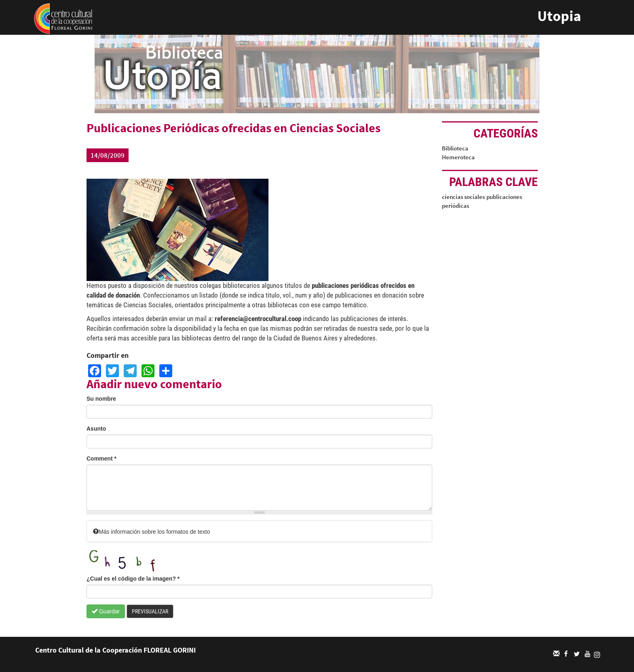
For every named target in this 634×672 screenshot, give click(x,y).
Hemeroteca (458, 157)
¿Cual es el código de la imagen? (133, 579)
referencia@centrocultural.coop (258, 319)
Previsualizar (150, 611)
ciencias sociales (463, 197)
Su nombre (101, 399)
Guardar (106, 611)
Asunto (96, 429)
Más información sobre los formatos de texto (151, 532)
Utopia (559, 16)
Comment (101, 459)
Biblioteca (455, 148)
